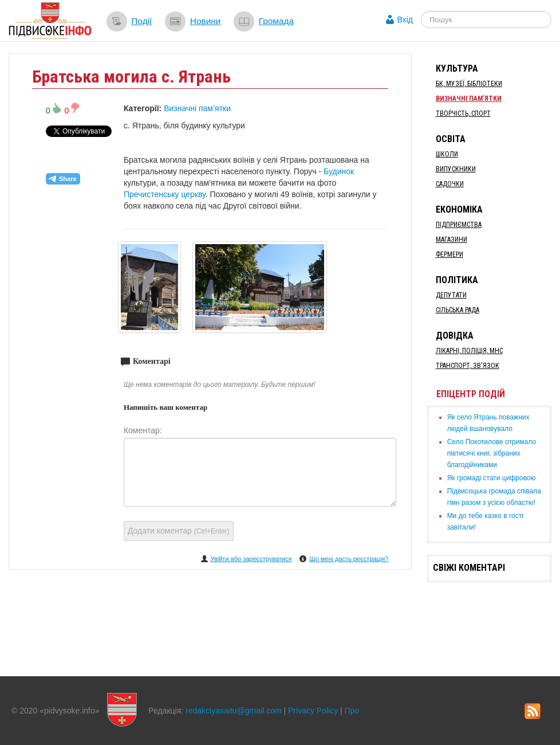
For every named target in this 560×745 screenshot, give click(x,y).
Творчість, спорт (463, 113)
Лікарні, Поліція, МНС (469, 351)
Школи (447, 154)
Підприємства (459, 225)
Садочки (450, 184)
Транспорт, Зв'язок (468, 366)
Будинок (339, 171)
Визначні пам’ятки (197, 108)
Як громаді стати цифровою (492, 478)
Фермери (449, 254)
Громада (276, 21)
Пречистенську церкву (165, 194)
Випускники (456, 169)
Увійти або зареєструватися (251, 559)
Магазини (451, 240)
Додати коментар (179, 531)
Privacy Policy (313, 711)
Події (141, 21)
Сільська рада (458, 310)
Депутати (451, 295)
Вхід (405, 19)
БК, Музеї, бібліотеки (469, 84)
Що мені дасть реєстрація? (349, 559)
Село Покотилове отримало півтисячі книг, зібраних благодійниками (492, 453)
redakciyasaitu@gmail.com (234, 711)
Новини (206, 21)
